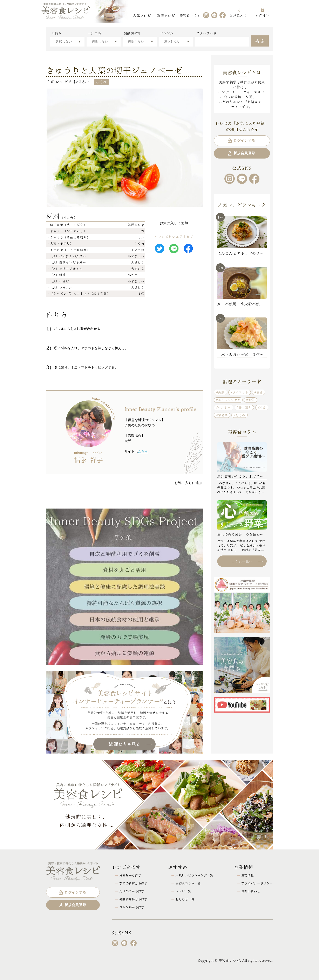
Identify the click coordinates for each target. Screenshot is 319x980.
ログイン (262, 12)
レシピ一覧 (183, 891)
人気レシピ (142, 15)
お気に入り (238, 12)
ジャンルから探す (132, 907)
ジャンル (167, 33)
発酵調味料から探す (134, 899)
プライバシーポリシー (257, 883)
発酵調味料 (132, 33)
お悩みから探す (130, 875)
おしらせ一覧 (185, 899)
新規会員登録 (241, 153)
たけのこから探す (132, 891)
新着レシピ (166, 15)
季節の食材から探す (134, 883)
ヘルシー (225, 407)
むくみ (240, 415)
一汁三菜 (94, 33)
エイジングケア (229, 400)
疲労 (252, 400)
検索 (260, 41)
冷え (263, 407)
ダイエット (240, 392)
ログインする (241, 141)
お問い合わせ (251, 891)
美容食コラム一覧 (188, 883)
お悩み (57, 33)
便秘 (260, 392)
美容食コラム (190, 15)
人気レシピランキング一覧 (194, 875)
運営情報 (248, 875)
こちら (143, 451)
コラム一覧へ (247, 561)
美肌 (221, 392)
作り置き (245, 407)
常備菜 (223, 415)
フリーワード (206, 33)
